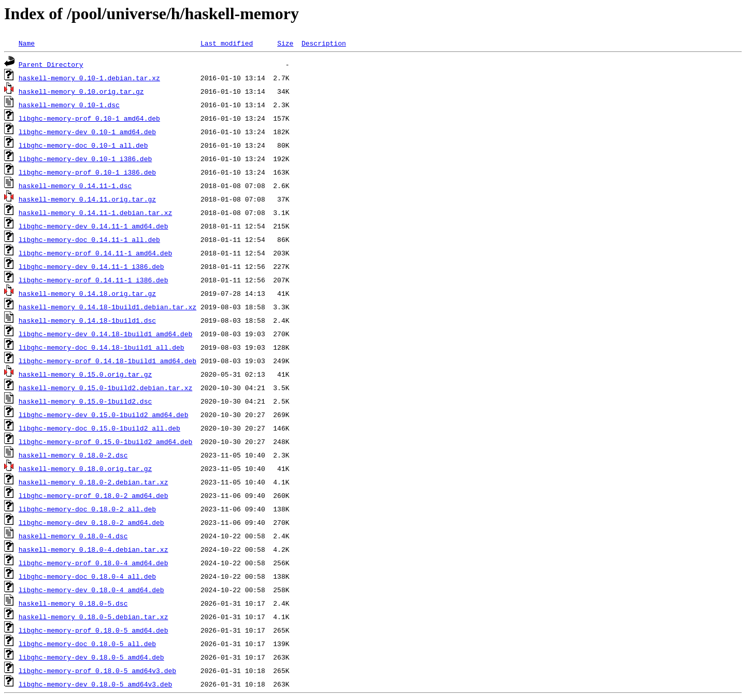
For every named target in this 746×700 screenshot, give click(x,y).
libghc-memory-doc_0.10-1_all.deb (83, 145)
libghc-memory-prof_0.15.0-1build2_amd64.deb (105, 441)
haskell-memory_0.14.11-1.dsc (75, 185)
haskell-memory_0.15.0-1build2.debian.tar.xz (105, 388)
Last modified (227, 43)
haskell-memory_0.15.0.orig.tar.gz (85, 374)
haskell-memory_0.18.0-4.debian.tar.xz (94, 549)
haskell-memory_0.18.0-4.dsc (73, 536)
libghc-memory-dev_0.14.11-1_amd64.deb (94, 226)
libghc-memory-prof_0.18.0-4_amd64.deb (94, 563)
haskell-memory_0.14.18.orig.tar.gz (87, 293)
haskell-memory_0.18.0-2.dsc (73, 455)
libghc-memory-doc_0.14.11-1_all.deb (89, 239)
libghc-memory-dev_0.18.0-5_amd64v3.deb (95, 684)
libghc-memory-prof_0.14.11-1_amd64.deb (95, 253)
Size (285, 43)
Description (324, 43)
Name (27, 43)
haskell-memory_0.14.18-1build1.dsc (87, 320)
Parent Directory (51, 64)
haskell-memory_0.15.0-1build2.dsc (85, 401)
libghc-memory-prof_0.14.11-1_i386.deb (94, 280)
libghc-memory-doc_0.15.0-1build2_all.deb (99, 428)
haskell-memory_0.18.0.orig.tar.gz (85, 468)
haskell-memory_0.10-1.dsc (69, 105)
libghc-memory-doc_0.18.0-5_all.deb (87, 644)
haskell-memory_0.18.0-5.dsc (73, 603)
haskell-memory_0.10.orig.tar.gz (81, 91)
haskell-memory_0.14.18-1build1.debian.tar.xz (107, 307)
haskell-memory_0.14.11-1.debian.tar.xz (95, 212)
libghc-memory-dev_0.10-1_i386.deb (85, 159)
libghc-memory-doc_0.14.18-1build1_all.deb (102, 347)
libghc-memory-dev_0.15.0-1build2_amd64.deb (104, 415)
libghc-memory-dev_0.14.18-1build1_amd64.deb (105, 334)
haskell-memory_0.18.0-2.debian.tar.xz (94, 482)
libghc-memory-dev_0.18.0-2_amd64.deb (91, 522)
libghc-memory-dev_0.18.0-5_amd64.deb (91, 657)
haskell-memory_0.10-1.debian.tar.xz (89, 78)
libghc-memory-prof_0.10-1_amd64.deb (89, 118)
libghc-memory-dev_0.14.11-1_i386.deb (91, 266)
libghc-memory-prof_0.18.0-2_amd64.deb (94, 495)
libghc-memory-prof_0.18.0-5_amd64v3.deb (97, 670)
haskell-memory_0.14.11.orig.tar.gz (87, 199)
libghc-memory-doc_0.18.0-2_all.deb (87, 509)
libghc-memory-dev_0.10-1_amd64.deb (87, 132)
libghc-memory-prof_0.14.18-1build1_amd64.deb (107, 361)
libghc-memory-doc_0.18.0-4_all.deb (87, 576)
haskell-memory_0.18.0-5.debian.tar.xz (94, 617)
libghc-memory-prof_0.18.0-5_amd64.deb (94, 630)
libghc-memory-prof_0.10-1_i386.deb (87, 172)
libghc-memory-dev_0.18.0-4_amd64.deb (91, 590)
